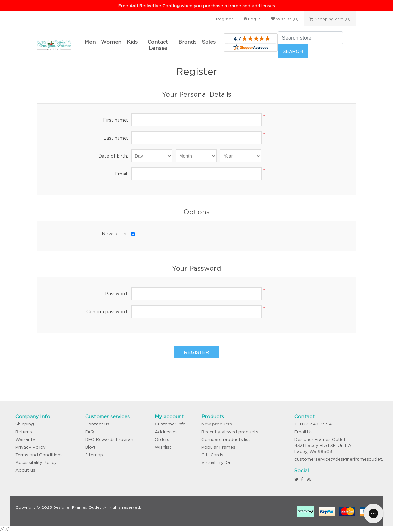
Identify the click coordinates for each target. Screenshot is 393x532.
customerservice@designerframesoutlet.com (344, 459)
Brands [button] (187, 42)
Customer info (170, 424)
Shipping (25, 424)
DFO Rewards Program (110, 439)
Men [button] (90, 42)
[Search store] (310, 38)
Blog (90, 447)
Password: (117, 294)
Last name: (116, 138)
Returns (24, 432)
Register (225, 19)
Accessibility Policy (36, 463)
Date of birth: (113, 156)
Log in (252, 19)
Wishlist (163, 447)
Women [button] (111, 42)
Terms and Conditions (39, 455)
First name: (116, 120)
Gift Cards (212, 455)
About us (25, 470)
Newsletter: (115, 234)
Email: (121, 174)
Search (293, 51)
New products (217, 424)
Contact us (97, 424)
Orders (162, 439)
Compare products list (226, 439)
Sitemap (94, 455)
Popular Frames (218, 447)
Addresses (166, 432)
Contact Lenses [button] (158, 45)
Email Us (304, 432)
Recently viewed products (230, 432)
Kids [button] (132, 42)
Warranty (25, 439)
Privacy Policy (31, 447)
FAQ (90, 432)
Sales (209, 42)
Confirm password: (107, 312)
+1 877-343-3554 (313, 424)
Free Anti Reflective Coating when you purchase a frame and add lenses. (197, 6)
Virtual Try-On (217, 463)
